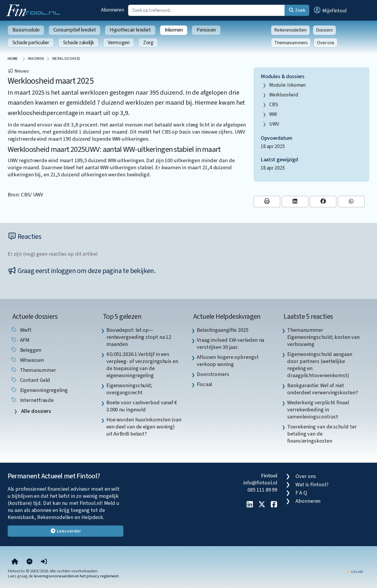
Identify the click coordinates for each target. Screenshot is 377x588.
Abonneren (113, 10)
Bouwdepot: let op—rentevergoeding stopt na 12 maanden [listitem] (139, 337)
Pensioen (206, 30)
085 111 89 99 (262, 490)
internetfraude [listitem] (32, 400)
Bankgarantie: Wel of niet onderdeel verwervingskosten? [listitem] (322, 389)
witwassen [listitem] (27, 360)
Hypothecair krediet (130, 30)
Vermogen (119, 43)
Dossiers (324, 30)
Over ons (326, 43)
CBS (274, 105)
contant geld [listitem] (30, 380)
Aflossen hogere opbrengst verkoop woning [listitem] (228, 361)
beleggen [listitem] (26, 350)
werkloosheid (284, 95)
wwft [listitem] (21, 330)
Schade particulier (31, 43)
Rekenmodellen (290, 30)
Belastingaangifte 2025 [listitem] (223, 330)
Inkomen (174, 30)
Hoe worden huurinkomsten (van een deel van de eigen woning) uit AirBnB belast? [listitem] (144, 427)
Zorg (148, 43)
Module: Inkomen (288, 85)
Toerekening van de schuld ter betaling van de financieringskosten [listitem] (322, 434)
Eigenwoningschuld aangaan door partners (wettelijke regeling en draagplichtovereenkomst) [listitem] (320, 365)
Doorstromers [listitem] (213, 374)
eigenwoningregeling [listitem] (39, 390)
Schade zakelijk (78, 43)
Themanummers (291, 43)
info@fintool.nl (260, 483)
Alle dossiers (36, 411)
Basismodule (26, 30)
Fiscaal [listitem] (204, 384)
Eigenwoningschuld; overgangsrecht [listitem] (129, 389)
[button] (330, 10)
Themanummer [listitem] (33, 370)
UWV (274, 124)
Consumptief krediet (75, 30)
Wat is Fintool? (312, 484)
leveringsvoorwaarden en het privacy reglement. (77, 576)
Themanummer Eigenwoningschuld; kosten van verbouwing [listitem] (323, 337)
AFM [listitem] (20, 340)
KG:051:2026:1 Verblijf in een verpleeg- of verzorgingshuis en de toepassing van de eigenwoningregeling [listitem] (142, 365)
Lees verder (66, 531)
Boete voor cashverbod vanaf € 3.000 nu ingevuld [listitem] (142, 406)
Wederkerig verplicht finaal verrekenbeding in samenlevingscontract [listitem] (318, 410)
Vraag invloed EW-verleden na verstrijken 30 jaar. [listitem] (230, 344)
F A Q (301, 493)
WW (273, 114)
